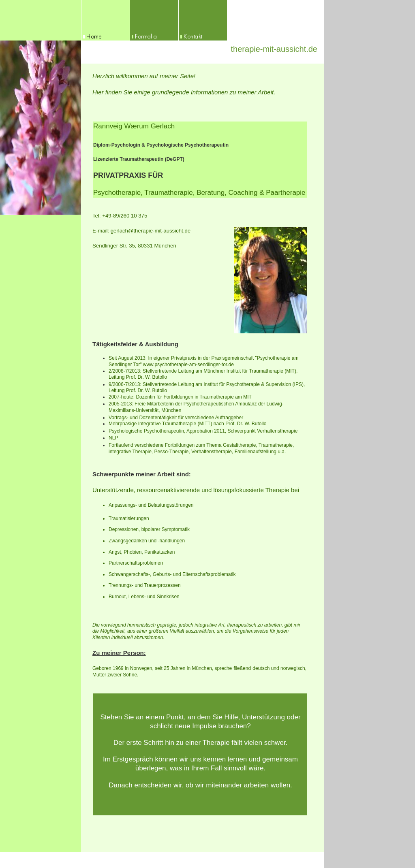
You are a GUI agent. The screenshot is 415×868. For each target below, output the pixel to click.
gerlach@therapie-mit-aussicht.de (151, 231)
